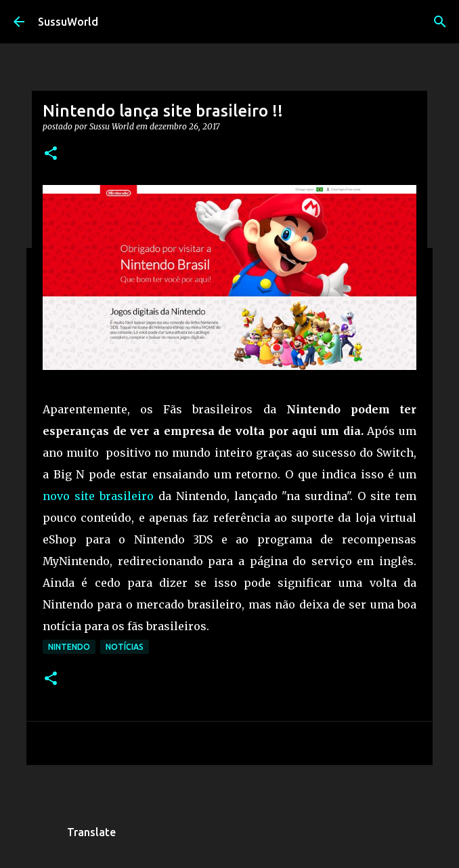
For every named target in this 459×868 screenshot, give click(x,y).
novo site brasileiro (98, 496)
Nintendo (69, 647)
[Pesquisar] (440, 22)
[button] (51, 154)
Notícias (125, 647)
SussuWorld (68, 22)
